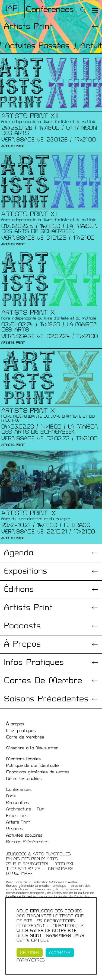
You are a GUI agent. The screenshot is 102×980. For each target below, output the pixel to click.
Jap (11, 9)
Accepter (60, 953)
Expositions (26, 571)
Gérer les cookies (24, 779)
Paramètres (31, 960)
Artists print (28, 608)
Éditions (19, 589)
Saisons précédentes (46, 699)
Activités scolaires (24, 835)
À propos (23, 644)
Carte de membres (25, 737)
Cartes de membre (43, 681)
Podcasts (23, 626)
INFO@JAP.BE (60, 869)
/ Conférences (48, 10)
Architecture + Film (25, 809)
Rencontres (18, 803)
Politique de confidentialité (33, 765)
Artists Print (28, 27)
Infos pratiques (34, 663)
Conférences (19, 789)
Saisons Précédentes (27, 842)
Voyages (15, 829)
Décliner (30, 953)
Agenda (19, 553)
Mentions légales (24, 759)
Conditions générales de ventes (38, 772)
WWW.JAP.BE (20, 874)
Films (11, 796)
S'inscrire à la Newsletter (32, 748)
